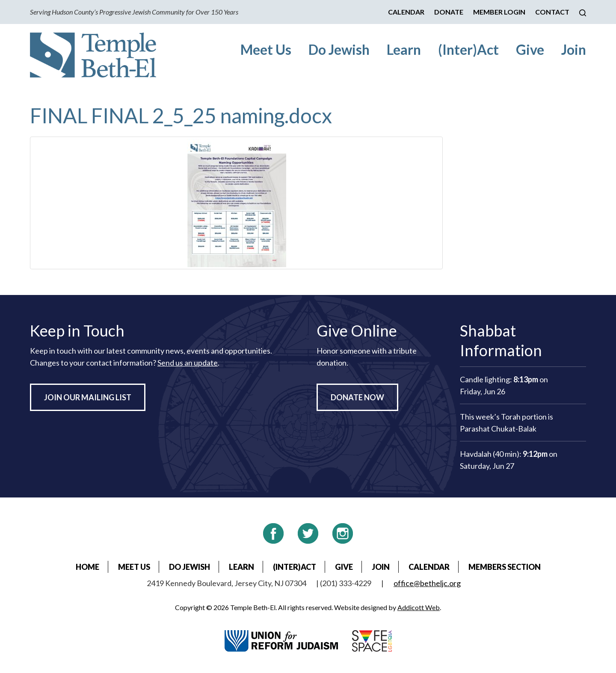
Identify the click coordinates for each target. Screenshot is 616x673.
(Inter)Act (468, 49)
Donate (449, 12)
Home (87, 567)
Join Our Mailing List (88, 397)
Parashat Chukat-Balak (498, 429)
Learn (404, 49)
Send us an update (188, 363)
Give (530, 49)
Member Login (499, 12)
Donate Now (357, 397)
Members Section (505, 567)
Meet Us (266, 49)
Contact (552, 12)
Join (574, 49)
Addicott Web (419, 607)
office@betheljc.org (427, 583)
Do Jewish (339, 49)
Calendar (406, 12)
